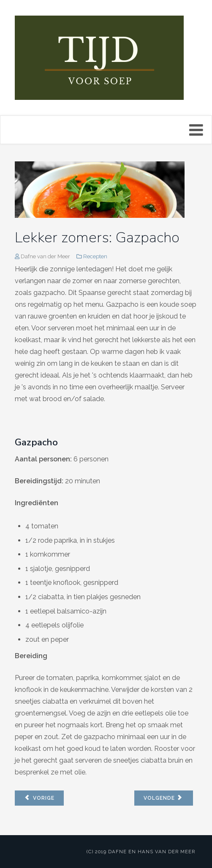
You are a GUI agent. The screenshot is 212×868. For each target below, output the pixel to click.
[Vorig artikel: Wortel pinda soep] (39, 798)
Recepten (95, 256)
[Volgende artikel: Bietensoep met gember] (164, 798)
